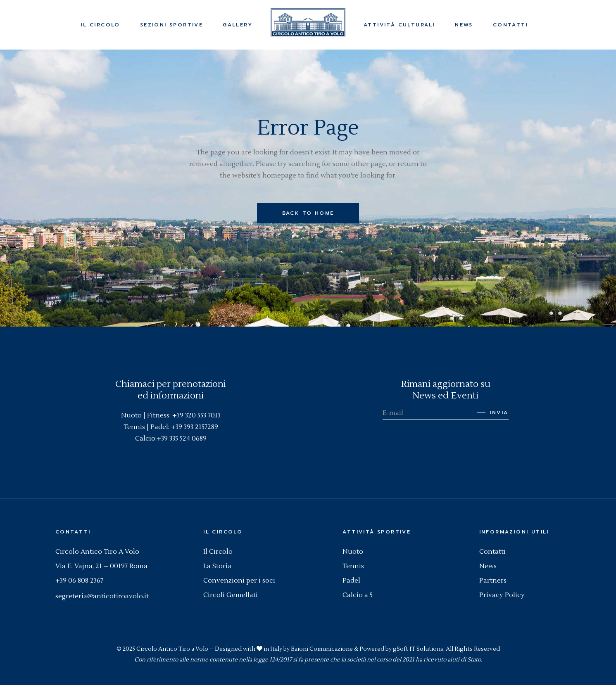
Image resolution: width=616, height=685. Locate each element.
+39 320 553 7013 (196, 415)
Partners (493, 581)
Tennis (353, 566)
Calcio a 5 (358, 595)
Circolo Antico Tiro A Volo (97, 552)
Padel (351, 581)
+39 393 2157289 (195, 427)
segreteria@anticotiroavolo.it (102, 596)
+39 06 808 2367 (79, 581)
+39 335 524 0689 (182, 438)
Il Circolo (218, 552)
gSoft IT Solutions (418, 649)
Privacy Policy (502, 595)
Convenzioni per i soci (239, 581)
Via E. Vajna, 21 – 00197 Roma (101, 566)
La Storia (217, 566)
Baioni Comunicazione (322, 649)
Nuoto (353, 552)
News (488, 566)
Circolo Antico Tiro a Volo (172, 649)
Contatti (492, 552)
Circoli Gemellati (231, 595)
